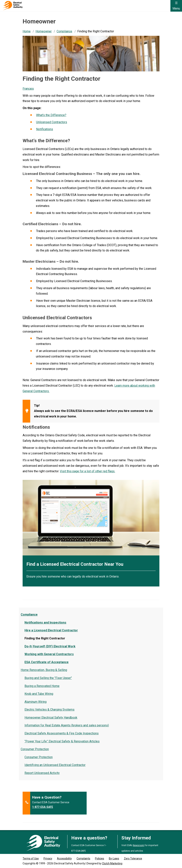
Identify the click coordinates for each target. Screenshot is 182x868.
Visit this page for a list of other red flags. (87, 471)
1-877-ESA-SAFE (43, 807)
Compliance (64, 31)
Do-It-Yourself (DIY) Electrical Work (50, 646)
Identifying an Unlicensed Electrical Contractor (55, 765)
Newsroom (138, 845)
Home (27, 31)
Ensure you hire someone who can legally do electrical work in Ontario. (73, 576)
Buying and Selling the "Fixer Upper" (48, 678)
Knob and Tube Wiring (39, 694)
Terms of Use (31, 858)
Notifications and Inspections (45, 623)
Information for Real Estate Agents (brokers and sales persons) (67, 725)
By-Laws (114, 858)
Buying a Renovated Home (42, 686)
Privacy (48, 858)
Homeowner (44, 31)
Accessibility (64, 858)
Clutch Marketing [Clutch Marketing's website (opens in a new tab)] (112, 863)
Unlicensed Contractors (52, 122)
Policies (100, 858)
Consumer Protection (35, 749)
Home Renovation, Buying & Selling (44, 670)
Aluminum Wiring (36, 702)
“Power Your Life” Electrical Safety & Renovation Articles (62, 741)
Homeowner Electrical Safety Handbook (51, 718)
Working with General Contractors (49, 654)
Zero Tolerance (133, 858)
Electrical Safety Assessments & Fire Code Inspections (62, 733)
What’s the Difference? (51, 115)
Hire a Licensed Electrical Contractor (51, 630)
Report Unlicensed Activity (42, 773)
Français (28, 89)
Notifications (45, 129)
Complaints (83, 858)
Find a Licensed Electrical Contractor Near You (75, 564)
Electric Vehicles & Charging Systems (49, 710)
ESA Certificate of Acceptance (47, 662)
